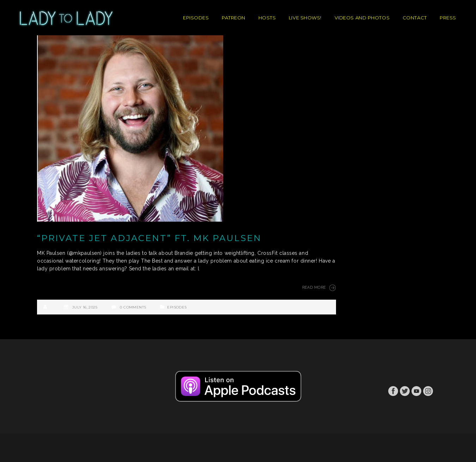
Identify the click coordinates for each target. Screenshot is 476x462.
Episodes (177, 307)
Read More (319, 288)
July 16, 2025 (85, 307)
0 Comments (133, 307)
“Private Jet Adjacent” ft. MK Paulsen (149, 238)
